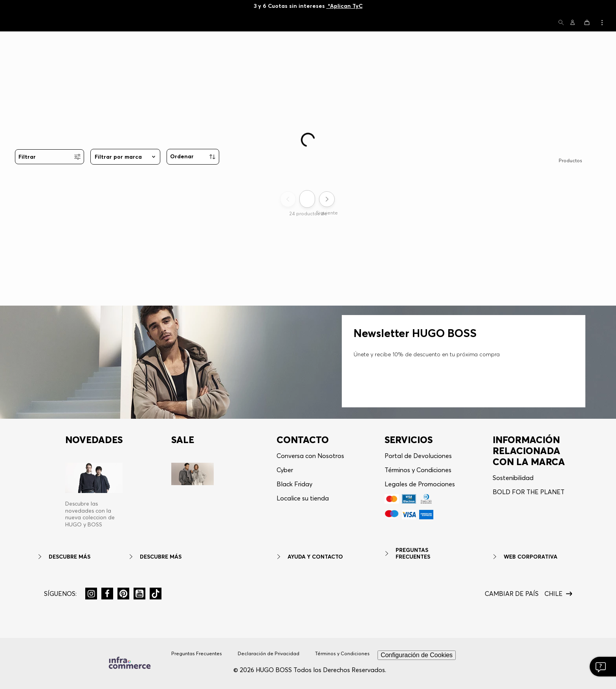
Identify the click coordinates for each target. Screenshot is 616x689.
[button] (561, 23)
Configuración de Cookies (417, 655)
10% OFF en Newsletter (308, 6)
